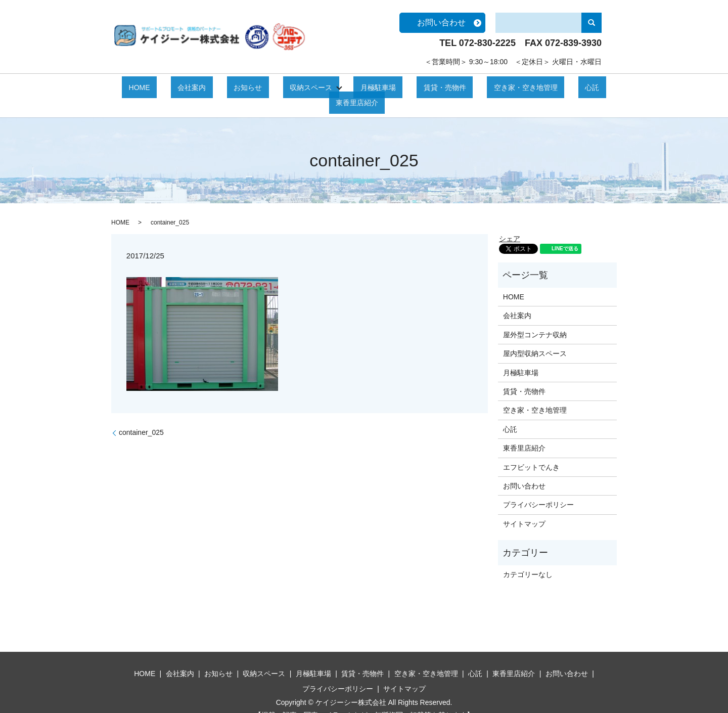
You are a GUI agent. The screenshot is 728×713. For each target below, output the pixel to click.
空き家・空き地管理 (460, 86)
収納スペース (279, 86)
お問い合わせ (441, 23)
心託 (513, 86)
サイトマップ (524, 508)
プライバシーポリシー (538, 488)
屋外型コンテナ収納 (535, 319)
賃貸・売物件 (392, 86)
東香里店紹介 (555, 86)
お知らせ (230, 86)
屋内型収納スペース (535, 337)
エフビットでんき (531, 451)
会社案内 (187, 86)
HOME (148, 86)
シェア (510, 222)
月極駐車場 (339, 86)
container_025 (141, 416)
